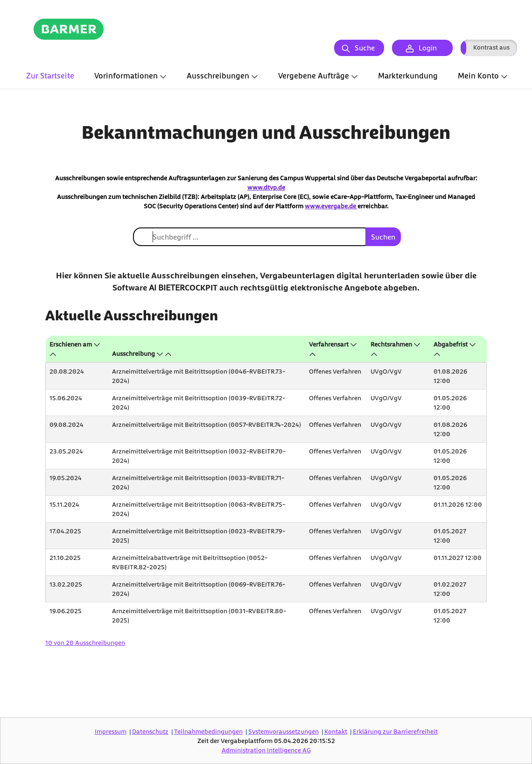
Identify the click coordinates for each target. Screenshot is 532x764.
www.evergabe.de (331, 206)
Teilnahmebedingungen (208, 731)
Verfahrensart (329, 344)
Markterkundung (408, 76)
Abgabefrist (451, 344)
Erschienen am (71, 344)
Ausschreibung (133, 353)
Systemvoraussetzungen (283, 731)
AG (266, 750)
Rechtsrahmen (391, 344)
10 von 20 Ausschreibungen (85, 643)
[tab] (50, 76)
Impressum (111, 731)
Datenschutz (150, 731)
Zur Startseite (50, 76)
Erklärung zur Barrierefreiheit (395, 731)
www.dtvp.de (266, 187)
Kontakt (336, 731)
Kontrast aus (491, 47)
